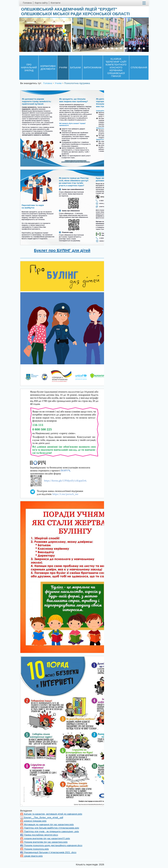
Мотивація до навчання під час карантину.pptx (47, 824)
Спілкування (139, 68)
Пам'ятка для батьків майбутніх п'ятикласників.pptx (50, 828)
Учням (63, 68)
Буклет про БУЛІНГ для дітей (62, 250)
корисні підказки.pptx (33, 821)
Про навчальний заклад (29, 68)
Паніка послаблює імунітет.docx (39, 835)
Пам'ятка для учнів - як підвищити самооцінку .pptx (50, 831)
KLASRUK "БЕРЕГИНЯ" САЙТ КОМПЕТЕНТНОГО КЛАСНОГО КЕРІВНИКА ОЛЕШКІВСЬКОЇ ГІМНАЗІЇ (116, 68)
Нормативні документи (48, 68)
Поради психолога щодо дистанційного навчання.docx (51, 845)
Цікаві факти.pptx (31, 856)
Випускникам (93, 68)
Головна (48, 83)
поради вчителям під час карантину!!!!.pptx (45, 838)
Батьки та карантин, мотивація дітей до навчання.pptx (51, 814)
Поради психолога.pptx (34, 849)
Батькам (76, 68)
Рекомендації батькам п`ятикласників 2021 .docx (48, 852)
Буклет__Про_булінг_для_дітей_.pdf (42, 817)
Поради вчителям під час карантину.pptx (44, 842)
